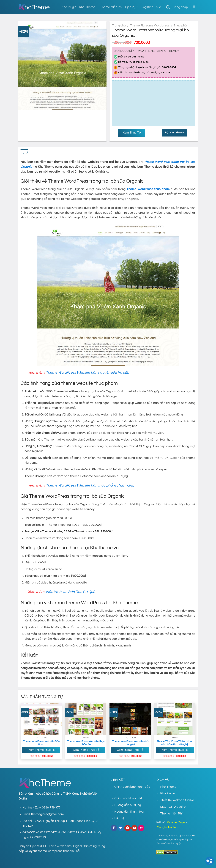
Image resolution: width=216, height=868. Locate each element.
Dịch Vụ (131, 7)
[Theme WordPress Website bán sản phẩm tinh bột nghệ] (175, 719)
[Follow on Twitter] (121, 828)
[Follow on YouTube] (134, 828)
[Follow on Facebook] (114, 828)
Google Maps (176, 822)
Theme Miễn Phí (111, 7)
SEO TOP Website (173, 807)
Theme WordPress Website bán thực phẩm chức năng (90, 485)
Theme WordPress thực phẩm (148, 189)
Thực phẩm (181, 26)
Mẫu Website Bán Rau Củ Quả (71, 592)
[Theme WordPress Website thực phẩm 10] (86, 719)
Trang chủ (119, 26)
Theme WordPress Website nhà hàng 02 (130, 743)
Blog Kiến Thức (152, 7)
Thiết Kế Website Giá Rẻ (177, 800)
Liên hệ (119, 818)
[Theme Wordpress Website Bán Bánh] (41, 719)
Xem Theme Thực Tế (41, 750)
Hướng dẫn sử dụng (128, 805)
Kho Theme (88, 7)
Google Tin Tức (167, 827)
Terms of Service (165, 843)
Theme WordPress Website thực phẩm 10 (86, 743)
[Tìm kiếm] (168, 7)
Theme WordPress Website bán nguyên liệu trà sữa (87, 373)
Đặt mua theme (175, 133)
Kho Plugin (69, 7)
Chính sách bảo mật (128, 798)
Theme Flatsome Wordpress (150, 26)
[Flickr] (141, 828)
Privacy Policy (181, 840)
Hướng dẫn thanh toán (130, 812)
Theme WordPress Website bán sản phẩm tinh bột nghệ (175, 743)
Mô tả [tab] (24, 153)
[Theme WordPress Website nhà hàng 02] (130, 719)
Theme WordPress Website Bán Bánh (41, 743)
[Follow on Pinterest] (128, 828)
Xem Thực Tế (131, 133)
